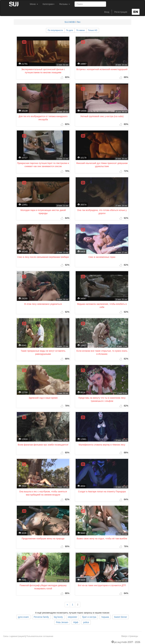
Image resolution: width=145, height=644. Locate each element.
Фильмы (64, 4)
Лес (79, 22)
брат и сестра (89, 617)
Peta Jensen (62, 622)
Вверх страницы (130, 636)
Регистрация (121, 12)
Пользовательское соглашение (40, 636)
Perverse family (41, 617)
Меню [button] (34, 4)
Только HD (93, 30)
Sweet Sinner (120, 617)
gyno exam (23, 617)
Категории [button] (49, 4)
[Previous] (67, 605)
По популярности (55, 30)
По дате (70, 30)
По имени (81, 30)
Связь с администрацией (14, 636)
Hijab (76, 622)
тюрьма (105, 617)
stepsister (72, 617)
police (86, 622)
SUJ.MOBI (70, 22)
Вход (107, 12)
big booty (58, 617)
